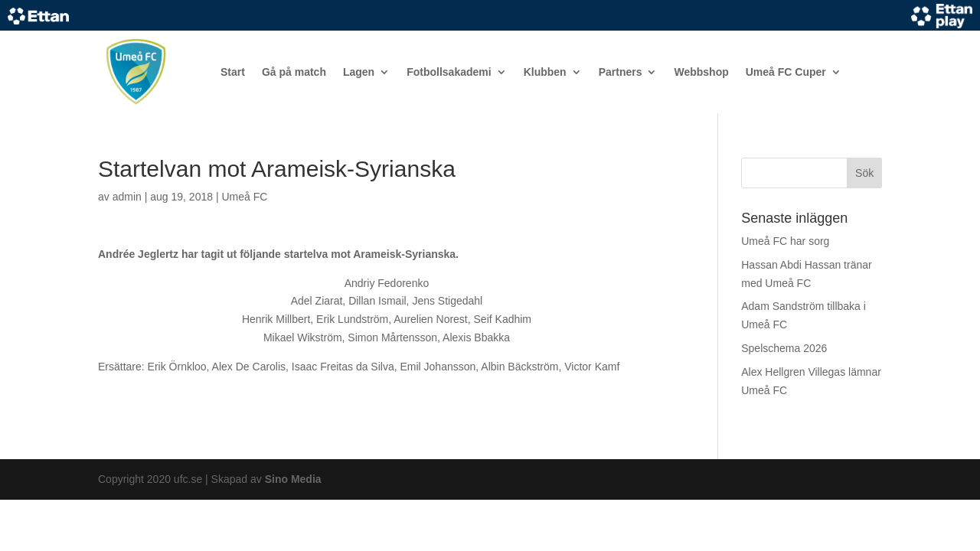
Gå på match (294, 72)
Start (233, 72)
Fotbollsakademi (449, 72)
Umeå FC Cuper (786, 72)
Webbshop (701, 72)
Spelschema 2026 (784, 348)
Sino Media (293, 479)
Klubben (545, 72)
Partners (621, 72)
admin (127, 197)
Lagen (359, 72)
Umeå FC (244, 197)
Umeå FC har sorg (785, 241)
